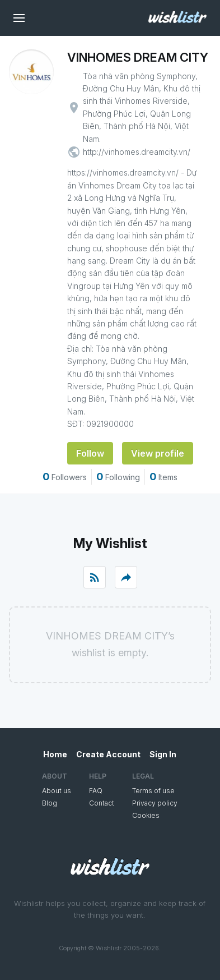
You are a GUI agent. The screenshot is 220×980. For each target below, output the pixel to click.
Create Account (108, 754)
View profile (158, 453)
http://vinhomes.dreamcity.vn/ (137, 152)
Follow (90, 453)
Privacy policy (155, 803)
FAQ (96, 791)
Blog (50, 803)
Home (55, 754)
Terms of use (153, 791)
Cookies (146, 815)
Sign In (163, 754)
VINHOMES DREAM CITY (138, 57)
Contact (102, 803)
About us (57, 791)
